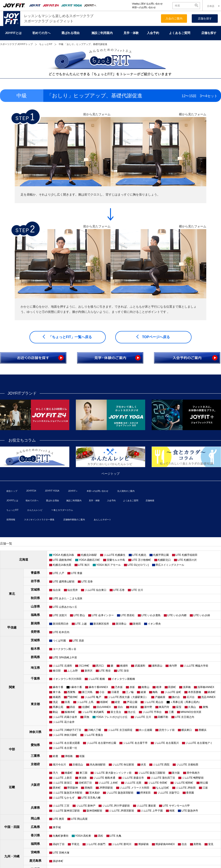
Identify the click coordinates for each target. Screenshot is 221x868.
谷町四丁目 (85, 783)
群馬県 (35, 657)
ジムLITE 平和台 (152, 712)
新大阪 (176, 773)
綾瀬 (143, 692)
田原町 (172, 687)
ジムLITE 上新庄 (63, 778)
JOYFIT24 (31, 491)
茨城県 (35, 640)
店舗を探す (205, 18)
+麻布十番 (76, 687)
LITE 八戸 (59, 573)
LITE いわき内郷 (177, 615)
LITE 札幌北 (139, 555)
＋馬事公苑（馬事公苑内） (186, 702)
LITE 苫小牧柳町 (141, 560)
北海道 (24, 559)
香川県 (35, 835)
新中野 (148, 707)
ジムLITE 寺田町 (158, 783)
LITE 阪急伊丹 (190, 811)
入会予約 (153, 33)
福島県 (35, 615)
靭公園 (204, 783)
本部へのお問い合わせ (144, 7)
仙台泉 (57, 590)
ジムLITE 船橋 (97, 679)
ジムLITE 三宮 (61, 806)
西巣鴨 (71, 692)
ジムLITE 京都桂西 (187, 765)
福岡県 (35, 844)
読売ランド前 (167, 730)
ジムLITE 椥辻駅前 (123, 765)
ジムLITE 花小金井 (64, 722)
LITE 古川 (137, 590)
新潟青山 (121, 624)
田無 (87, 717)
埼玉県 (35, 668)
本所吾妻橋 (195, 692)
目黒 (67, 702)
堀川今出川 (59, 765)
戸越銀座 (160, 697)
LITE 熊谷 (105, 671)
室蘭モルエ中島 (116, 560)
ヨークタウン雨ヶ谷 (65, 649)
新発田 (137, 624)
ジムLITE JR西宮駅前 (121, 811)
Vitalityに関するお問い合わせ (147, 4)
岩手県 (35, 581)
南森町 (69, 773)
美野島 (197, 844)
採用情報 (11, 520)
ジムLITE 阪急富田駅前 (120, 793)
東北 (12, 594)
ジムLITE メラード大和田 (134, 788)
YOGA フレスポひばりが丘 (112, 717)
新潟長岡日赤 (61, 624)
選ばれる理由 (70, 33)
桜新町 (104, 702)
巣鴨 (205, 707)
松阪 (82, 756)
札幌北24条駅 (89, 555)
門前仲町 (73, 697)
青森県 (35, 573)
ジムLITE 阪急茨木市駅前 (68, 793)
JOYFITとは (13, 33)
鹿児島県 (35, 861)
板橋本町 (70, 712)
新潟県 (35, 623)
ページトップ (110, 474)
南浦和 (124, 666)
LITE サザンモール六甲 (176, 806)
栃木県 (35, 649)
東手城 (57, 827)
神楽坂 (133, 707)
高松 (101, 836)
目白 (120, 707)
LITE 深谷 (123, 671)
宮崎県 (35, 852)
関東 (12, 687)
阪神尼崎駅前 (94, 811)
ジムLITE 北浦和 (63, 666)
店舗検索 (150, 501)
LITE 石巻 (119, 590)
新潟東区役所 (101, 624)
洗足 (55, 702)
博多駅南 (143, 844)
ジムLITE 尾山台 (154, 702)
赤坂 (132, 687)
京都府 (35, 764)
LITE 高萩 (78, 641)
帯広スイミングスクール (170, 565)
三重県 (35, 756)
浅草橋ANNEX (206, 687)
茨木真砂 (94, 793)
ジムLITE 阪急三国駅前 (152, 773)
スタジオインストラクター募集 (39, 520)
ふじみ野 (73, 671)
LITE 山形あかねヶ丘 (65, 607)
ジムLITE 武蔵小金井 (65, 717)
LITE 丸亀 (116, 836)
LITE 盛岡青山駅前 (64, 582)
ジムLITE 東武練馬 (93, 712)
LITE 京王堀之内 (185, 717)
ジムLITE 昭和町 (184, 783)
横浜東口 (187, 730)
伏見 (143, 765)
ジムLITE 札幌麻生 (115, 555)
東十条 (57, 692)
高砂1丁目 (59, 844)
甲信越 (12, 627)
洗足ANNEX (208, 697)
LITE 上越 (81, 624)
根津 (159, 687)
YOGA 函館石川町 (89, 560)
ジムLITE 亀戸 (93, 697)
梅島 (155, 692)
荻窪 (179, 707)
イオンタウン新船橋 (123, 679)
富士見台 (116, 712)
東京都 (35, 704)
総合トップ (12, 491)
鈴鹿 (55, 756)
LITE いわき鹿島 (151, 615)
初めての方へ (41, 33)
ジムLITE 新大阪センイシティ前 (113, 773)
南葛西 (57, 697)
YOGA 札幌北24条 (64, 555)
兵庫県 (35, 808)
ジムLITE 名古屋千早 (135, 743)
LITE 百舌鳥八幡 (91, 798)
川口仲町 (84, 666)
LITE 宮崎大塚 (61, 853)
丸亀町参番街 (61, 836)
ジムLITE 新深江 (63, 783)
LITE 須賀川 (60, 615)
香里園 (190, 793)
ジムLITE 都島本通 (104, 778)
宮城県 (35, 590)
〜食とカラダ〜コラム (62, 510)
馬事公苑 (58, 707)
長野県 (35, 632)
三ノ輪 (130, 692)
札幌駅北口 (164, 560)
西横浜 (203, 730)
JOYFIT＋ (73, 491)
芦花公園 (132, 702)
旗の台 (176, 697)
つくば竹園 (59, 641)
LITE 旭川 (84, 565)
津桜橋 (69, 756)
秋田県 (35, 598)
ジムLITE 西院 (161, 765)
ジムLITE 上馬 (85, 702)
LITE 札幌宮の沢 (187, 560)
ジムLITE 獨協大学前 (196, 666)
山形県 (35, 606)
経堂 (117, 702)
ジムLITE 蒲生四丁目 (163, 778)
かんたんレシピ (35, 510)
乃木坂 (119, 687)
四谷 (73, 707)
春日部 (57, 671)
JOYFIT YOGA (52, 491)
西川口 (100, 666)
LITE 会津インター (103, 615)
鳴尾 (172, 811)
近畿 (12, 787)
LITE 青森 (77, 573)
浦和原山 (157, 666)
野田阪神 (73, 788)
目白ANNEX (104, 707)
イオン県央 (154, 624)
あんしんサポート (102, 520)
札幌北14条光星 (62, 565)
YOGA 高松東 (83, 836)
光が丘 (132, 712)
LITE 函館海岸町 (63, 560)
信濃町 (86, 707)
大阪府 (35, 785)
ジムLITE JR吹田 (186, 788)
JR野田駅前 (106, 788)
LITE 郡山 (79, 615)
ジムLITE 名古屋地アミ (199, 743)
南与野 (173, 666)
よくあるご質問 (180, 33)
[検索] (184, 6)
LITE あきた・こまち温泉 (68, 598)
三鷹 (171, 712)
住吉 (184, 844)
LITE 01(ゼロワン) (138, 565)
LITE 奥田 (59, 819)
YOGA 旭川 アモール (109, 565)
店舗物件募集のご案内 (74, 520)
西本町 (57, 788)
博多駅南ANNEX (165, 844)
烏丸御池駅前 (98, 765)
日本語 (211, 6)
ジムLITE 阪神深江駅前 (66, 811)
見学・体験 (131, 33)
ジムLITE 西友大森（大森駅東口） (128, 697)
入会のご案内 (174, 18)
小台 (102, 692)
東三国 (83, 773)
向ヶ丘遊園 (146, 730)
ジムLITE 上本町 (108, 783)
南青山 (145, 687)
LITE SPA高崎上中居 (65, 657)
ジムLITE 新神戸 (86, 806)
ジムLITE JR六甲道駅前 (116, 806)
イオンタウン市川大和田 (67, 679)
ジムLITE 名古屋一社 (65, 748)
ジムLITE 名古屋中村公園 (102, 743)
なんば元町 (162, 788)
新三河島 (87, 692)
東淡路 (83, 778)
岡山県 (35, 818)
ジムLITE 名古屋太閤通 (66, 743)
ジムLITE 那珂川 (122, 844)
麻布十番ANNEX (98, 687)
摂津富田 (145, 793)
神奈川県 (35, 732)
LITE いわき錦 (202, 615)
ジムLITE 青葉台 (94, 735)
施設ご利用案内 (102, 33)
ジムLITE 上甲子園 (152, 811)
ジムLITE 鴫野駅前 (193, 778)
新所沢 (89, 671)
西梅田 (89, 788)
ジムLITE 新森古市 (133, 778)
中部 (12, 749)
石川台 (191, 697)
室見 (211, 844)
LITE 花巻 (87, 582)
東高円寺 (164, 707)
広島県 (35, 827)
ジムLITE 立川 (143, 717)
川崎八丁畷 (94, 730)
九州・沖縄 (12, 856)
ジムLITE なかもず (64, 798)
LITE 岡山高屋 (79, 819)
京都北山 (78, 765)
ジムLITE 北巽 (133, 783)
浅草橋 (187, 687)
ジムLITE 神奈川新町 (65, 735)
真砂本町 (58, 861)
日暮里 (115, 692)
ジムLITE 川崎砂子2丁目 (67, 730)
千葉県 (35, 678)
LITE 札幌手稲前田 (186, 555)
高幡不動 (163, 717)
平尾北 (75, 844)
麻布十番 (58, 687)
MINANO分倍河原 (191, 712)
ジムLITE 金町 (173, 692)
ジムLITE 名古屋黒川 (167, 743)
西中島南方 (193, 773)
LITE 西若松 (128, 615)
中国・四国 (12, 827)
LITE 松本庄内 (61, 632)
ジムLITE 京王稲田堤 (120, 730)
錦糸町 (212, 692)
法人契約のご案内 (126, 491)
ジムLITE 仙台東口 (96, 590)
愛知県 (35, 745)
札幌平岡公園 (161, 555)
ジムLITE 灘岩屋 (146, 806)
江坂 (205, 788)
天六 (55, 773)
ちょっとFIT (12, 510)
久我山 (192, 707)
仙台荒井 (73, 590)
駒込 (55, 712)
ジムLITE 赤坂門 (96, 844)
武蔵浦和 (140, 666)
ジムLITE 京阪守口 (168, 793)
